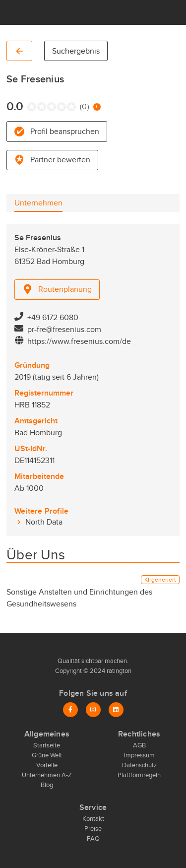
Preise (93, 829)
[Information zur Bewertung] (97, 107)
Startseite (47, 745)
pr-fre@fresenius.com (64, 330)
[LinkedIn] (116, 710)
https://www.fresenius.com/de (79, 341)
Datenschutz (139, 765)
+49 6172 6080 (53, 318)
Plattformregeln (139, 775)
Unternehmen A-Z (47, 775)
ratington (118, 671)
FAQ (93, 839)
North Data (44, 522)
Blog (47, 785)
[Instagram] (93, 710)
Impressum (139, 755)
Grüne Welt (47, 755)
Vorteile (47, 765)
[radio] (30, 107)
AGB (139, 745)
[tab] (38, 203)
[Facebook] (70, 710)
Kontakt (93, 819)
